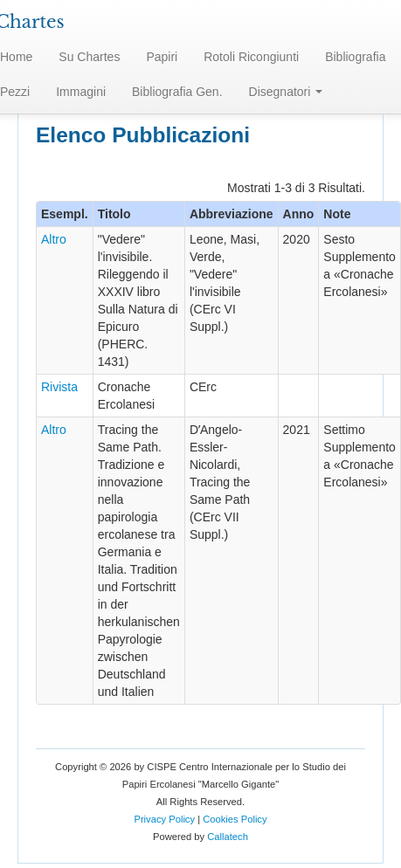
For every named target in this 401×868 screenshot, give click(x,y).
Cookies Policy (235, 819)
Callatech (228, 837)
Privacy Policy (164, 819)
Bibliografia (355, 57)
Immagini (81, 92)
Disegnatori (286, 92)
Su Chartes (89, 57)
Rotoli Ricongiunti (251, 57)
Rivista (59, 387)
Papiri (162, 57)
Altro (54, 239)
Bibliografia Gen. (177, 92)
